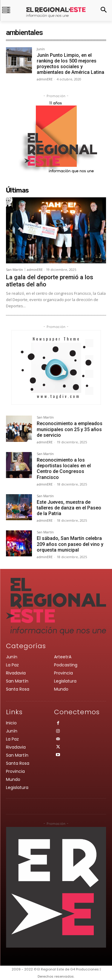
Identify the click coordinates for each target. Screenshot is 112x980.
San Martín (14, 270)
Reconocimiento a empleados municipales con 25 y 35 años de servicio (70, 429)
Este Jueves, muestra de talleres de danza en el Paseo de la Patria (69, 508)
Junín (41, 49)
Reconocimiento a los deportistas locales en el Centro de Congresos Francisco (64, 469)
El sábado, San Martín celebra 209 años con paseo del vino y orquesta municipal (70, 544)
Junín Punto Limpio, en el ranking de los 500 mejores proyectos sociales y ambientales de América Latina (70, 64)
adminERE (45, 79)
